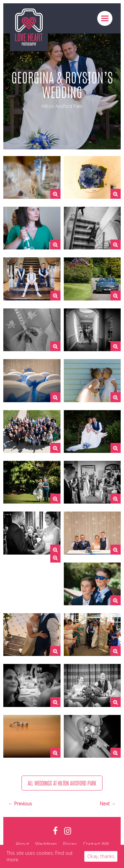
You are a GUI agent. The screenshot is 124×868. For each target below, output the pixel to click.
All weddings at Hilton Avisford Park (62, 783)
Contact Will (96, 844)
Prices (70, 844)
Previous (23, 804)
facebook (55, 831)
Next (105, 804)
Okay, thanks (101, 856)
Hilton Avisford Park (62, 106)
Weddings (46, 844)
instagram (68, 831)
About (22, 844)
